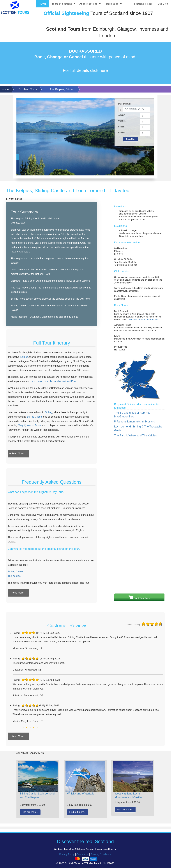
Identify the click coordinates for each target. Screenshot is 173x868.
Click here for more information (143, 320)
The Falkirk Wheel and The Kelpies (136, 436)
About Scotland (89, 4)
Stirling (48, 412)
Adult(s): (122, 115)
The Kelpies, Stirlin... (62, 89)
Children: (122, 121)
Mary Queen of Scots (29, 425)
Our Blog (163, 4)
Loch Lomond (31, 157)
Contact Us (82, 854)
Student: (122, 133)
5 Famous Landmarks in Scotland (135, 422)
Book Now (131, 139)
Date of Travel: (125, 104)
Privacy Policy (67, 854)
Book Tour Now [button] (139, 597)
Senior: (121, 127)
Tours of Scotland (62, 4)
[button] (17, 454)
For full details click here (85, 70)
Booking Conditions (101, 854)
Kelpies (24, 357)
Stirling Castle (31, 164)
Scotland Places (143, 4)
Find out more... (30, 812)
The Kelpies (31, 170)
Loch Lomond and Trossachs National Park (53, 381)
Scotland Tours (28, 89)
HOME (43, 4)
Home (5, 89)
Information (112, 4)
